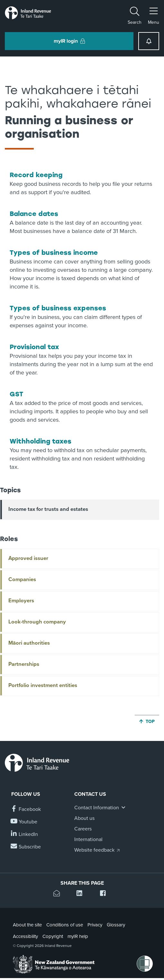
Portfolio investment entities (43, 685)
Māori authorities (29, 643)
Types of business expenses (58, 308)
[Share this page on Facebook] (105, 894)
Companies (22, 580)
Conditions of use (65, 925)
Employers (21, 601)
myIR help (78, 936)
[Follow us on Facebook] (26, 809)
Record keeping (36, 175)
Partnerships (24, 664)
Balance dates (34, 214)
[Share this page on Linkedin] (82, 894)
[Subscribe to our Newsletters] (26, 847)
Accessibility (25, 936)
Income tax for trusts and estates (48, 509)
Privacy (95, 925)
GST (16, 394)
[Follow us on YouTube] (24, 822)
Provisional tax (34, 347)
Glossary (116, 925)
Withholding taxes (41, 441)
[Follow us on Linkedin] (25, 834)
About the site (27, 925)
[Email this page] (59, 894)
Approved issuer (28, 558)
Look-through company (37, 622)
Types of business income (54, 253)
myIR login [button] (69, 41)
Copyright (53, 936)
